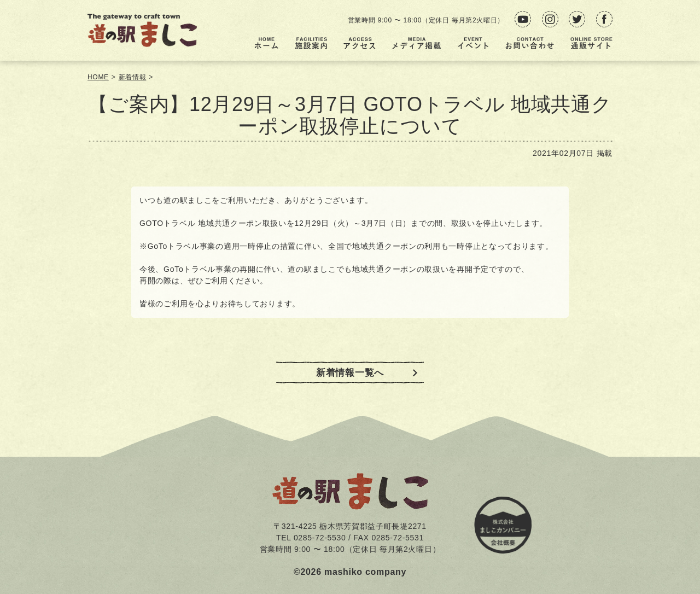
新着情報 (133, 77)
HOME (98, 77)
